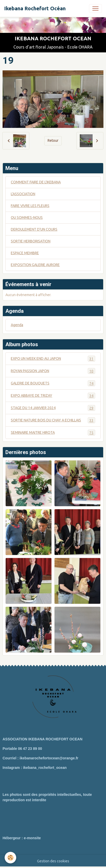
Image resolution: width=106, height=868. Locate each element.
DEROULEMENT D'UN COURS (34, 229)
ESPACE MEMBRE (25, 253)
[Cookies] (10, 858)
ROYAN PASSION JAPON (53, 371)
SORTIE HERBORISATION (31, 241)
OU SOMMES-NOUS (27, 218)
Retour (53, 140)
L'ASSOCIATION (23, 194)
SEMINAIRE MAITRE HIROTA (53, 433)
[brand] (35, 8)
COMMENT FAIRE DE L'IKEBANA (36, 182)
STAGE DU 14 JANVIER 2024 (53, 408)
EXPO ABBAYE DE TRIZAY (53, 396)
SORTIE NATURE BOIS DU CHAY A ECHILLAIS (53, 420)
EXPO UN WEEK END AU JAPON (53, 359)
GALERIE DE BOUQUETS (53, 383)
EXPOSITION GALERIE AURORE (35, 265)
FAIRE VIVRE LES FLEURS (30, 206)
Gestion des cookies (53, 861)
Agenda (17, 325)
